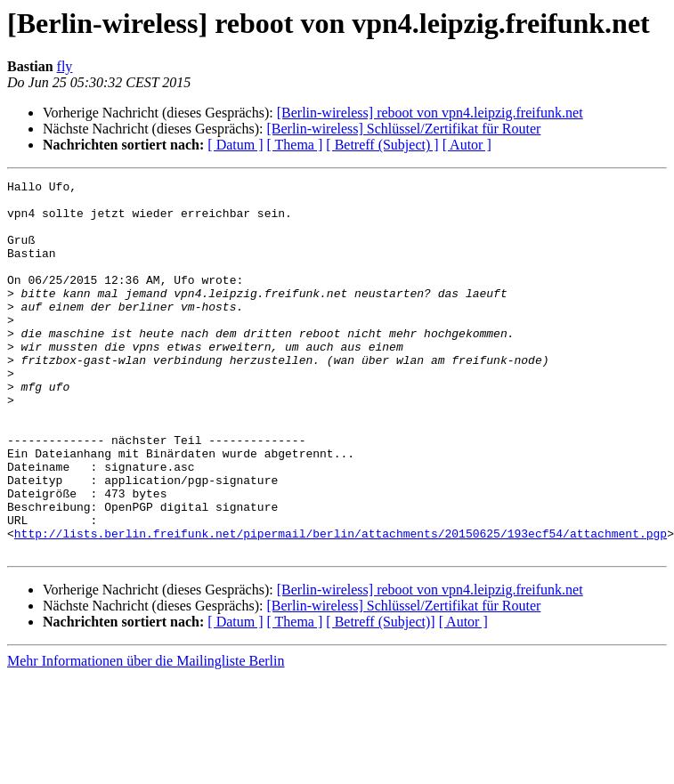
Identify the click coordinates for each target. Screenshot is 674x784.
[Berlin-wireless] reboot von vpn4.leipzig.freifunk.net (430, 113)
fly (65, 66)
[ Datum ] (235, 145)
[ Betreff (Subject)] (380, 696)
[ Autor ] (467, 145)
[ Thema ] (295, 145)
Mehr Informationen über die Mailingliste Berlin (146, 736)
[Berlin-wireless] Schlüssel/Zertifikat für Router (403, 129)
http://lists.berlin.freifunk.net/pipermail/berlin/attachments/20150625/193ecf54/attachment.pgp (341, 605)
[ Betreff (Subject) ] (382, 145)
